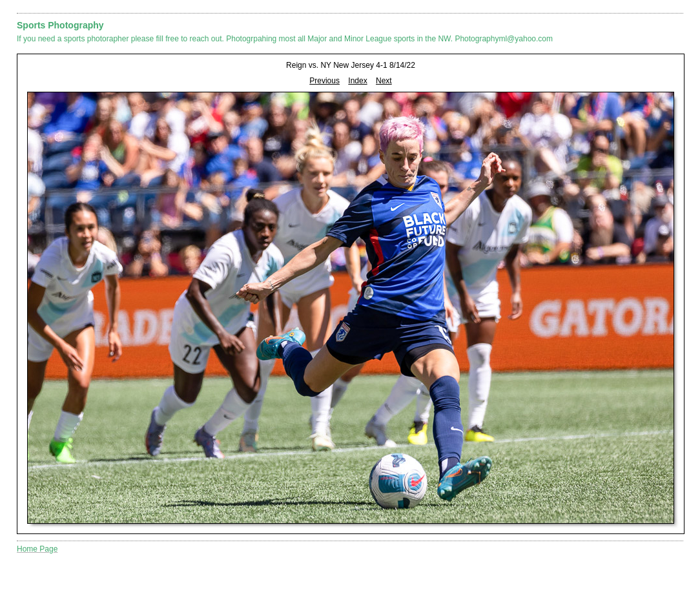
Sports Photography (60, 25)
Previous (324, 81)
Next (384, 81)
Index (357, 81)
